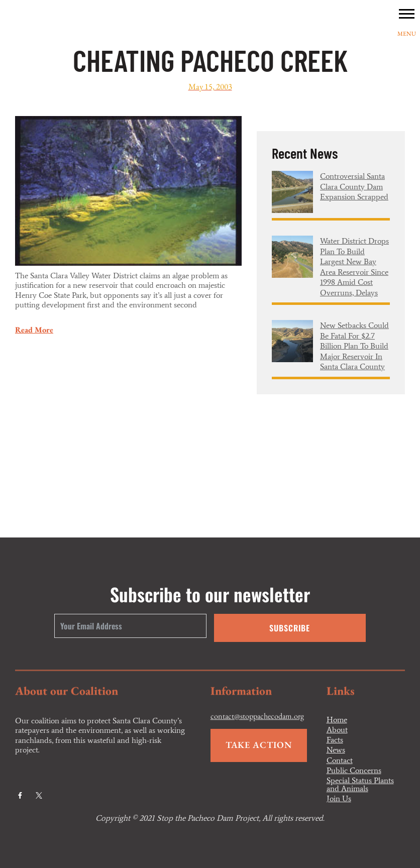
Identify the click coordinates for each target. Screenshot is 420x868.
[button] (407, 13)
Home (337, 720)
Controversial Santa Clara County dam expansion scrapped (354, 186)
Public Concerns (354, 771)
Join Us (339, 799)
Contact (340, 761)
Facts (335, 740)
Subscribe (290, 628)
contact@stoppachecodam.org (257, 725)
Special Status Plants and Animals (360, 785)
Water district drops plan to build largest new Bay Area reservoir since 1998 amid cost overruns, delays (354, 267)
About (337, 730)
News (336, 750)
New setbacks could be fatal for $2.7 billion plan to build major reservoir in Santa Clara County (354, 346)
